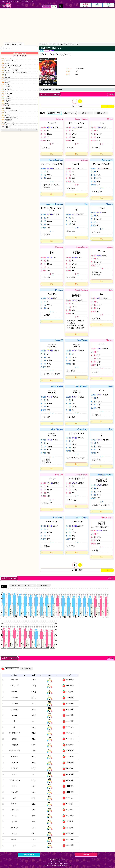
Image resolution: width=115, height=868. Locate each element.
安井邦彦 (72, 371)
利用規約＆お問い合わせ (57, 859)
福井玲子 (72, 320)
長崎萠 (82, 325)
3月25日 (50, 351)
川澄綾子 (72, 278)
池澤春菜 (72, 323)
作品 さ (53, 44)
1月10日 (75, 127)
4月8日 (99, 349)
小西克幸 (97, 232)
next (20, 130)
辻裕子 (96, 372)
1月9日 (49, 127)
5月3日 (99, 395)
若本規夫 (57, 185)
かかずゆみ (73, 500)
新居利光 (47, 185)
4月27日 (75, 397)
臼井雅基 (47, 460)
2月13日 (75, 168)
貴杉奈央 (97, 318)
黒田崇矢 (72, 231)
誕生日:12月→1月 (70, 113)
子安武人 (47, 417)
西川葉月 (72, 188)
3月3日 (49, 257)
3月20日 (100, 298)
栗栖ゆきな (73, 325)
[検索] (3, 48)
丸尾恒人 (47, 315)
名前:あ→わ (85, 113)
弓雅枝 (71, 147)
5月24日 (50, 483)
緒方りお (97, 415)
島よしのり (73, 458)
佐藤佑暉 (47, 546)
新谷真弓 (97, 275)
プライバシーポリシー (57, 861)
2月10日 (50, 168)
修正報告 (86, 854)
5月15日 (100, 440)
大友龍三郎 (48, 462)
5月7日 (74, 438)
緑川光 (107, 505)
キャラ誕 (7, 5)
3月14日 (75, 300)
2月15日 (50, 215)
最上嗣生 (47, 188)
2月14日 (100, 168)
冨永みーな (98, 272)
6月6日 (99, 485)
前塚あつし (98, 505)
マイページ (47, 6)
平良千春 (81, 320)
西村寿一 (47, 374)
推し (52, 154)
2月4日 (99, 127)
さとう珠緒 (81, 328)
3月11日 (50, 298)
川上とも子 (48, 503)
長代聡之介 (98, 192)
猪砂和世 (97, 147)
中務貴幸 (57, 374)
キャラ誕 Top (44, 44)
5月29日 (75, 483)
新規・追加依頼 (29, 854)
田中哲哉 (47, 235)
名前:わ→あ (101, 113)
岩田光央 (72, 417)
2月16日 (75, 214)
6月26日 (100, 531)
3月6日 (99, 255)
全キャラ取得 (16, 585)
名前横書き (44, 585)
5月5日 (49, 440)
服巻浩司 (72, 546)
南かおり (47, 147)
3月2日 (99, 212)
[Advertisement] (57, 25)
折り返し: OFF (30, 585)
